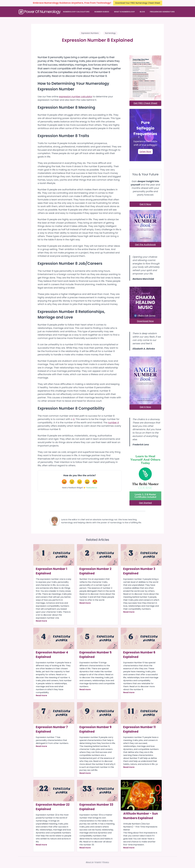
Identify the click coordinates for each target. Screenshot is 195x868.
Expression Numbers (90, 33)
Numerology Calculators (76, 12)
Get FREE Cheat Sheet (145, 103)
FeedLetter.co (92, 488)
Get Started (145, 503)
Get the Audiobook (145, 245)
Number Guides (102, 12)
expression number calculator (76, 97)
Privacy (106, 862)
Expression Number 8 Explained (97, 40)
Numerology (110, 33)
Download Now (145, 321)
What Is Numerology (124, 12)
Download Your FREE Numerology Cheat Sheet (138, 3)
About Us (90, 862)
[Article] (54, 555)
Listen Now (145, 152)
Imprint (98, 862)
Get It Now (145, 204)
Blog (142, 12)
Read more (41, 621)
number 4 (113, 423)
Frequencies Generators (162, 12)
